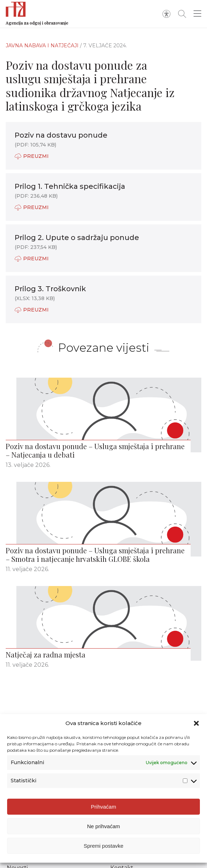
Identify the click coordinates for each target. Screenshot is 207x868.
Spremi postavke (103, 846)
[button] (196, 723)
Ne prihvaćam (104, 826)
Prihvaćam (104, 807)
